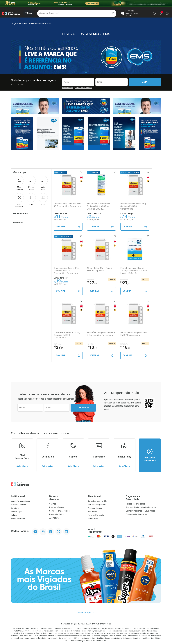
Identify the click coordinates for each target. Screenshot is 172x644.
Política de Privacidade (83, 88)
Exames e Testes (57, 507)
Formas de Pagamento (97, 505)
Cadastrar (83, 408)
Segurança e (143, 498)
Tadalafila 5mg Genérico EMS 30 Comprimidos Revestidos (67, 205)
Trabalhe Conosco (19, 505)
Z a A (43, 199)
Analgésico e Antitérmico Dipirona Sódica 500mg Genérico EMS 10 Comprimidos (99, 206)
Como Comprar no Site (97, 501)
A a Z (31, 199)
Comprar (68, 227)
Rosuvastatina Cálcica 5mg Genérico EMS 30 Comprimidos (133, 206)
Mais (19, 183)
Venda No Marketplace (21, 501)
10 (92, 347)
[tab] (86, 72)
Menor (31, 183)
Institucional (18, 496)
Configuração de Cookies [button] (136, 514)
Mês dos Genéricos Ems (41, 23)
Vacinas (53, 504)
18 (125, 347)
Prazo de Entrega (95, 508)
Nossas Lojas (17, 512)
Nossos (67, 498)
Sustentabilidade (18, 519)
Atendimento (95, 496)
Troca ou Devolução (96, 515)
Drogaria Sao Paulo (19, 23)
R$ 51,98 (57, 344)
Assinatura (54, 518)
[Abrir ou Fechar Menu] (29, 13)
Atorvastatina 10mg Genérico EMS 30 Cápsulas (101, 269)
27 (92, 283)
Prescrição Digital (57, 514)
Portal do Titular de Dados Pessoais (141, 507)
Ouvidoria (15, 508)
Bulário (14, 515)
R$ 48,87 (91, 344)
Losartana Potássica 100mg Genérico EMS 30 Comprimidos (67, 335)
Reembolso (92, 512)
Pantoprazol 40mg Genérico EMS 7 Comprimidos (134, 334)
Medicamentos (21, 214)
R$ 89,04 (91, 279)
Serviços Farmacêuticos (59, 511)
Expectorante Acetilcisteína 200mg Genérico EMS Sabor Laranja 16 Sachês (134, 271)
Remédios (18, 223)
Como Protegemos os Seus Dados (140, 511)
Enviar (145, 82)
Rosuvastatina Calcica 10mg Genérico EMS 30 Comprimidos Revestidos (67, 271)
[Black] (86, 3)
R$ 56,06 (124, 344)
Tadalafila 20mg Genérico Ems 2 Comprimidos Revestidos (101, 334)
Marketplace (93, 519)
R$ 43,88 (124, 279)
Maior (43, 183)
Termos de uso (68, 88)
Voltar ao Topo (86, 613)
